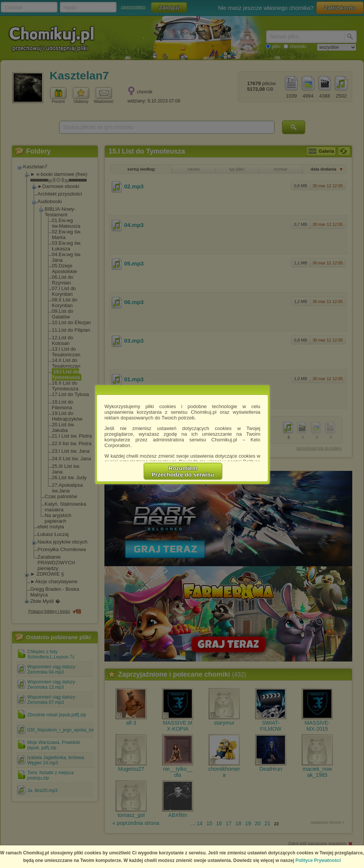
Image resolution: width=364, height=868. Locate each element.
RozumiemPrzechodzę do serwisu (183, 471)
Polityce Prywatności (318, 860)
